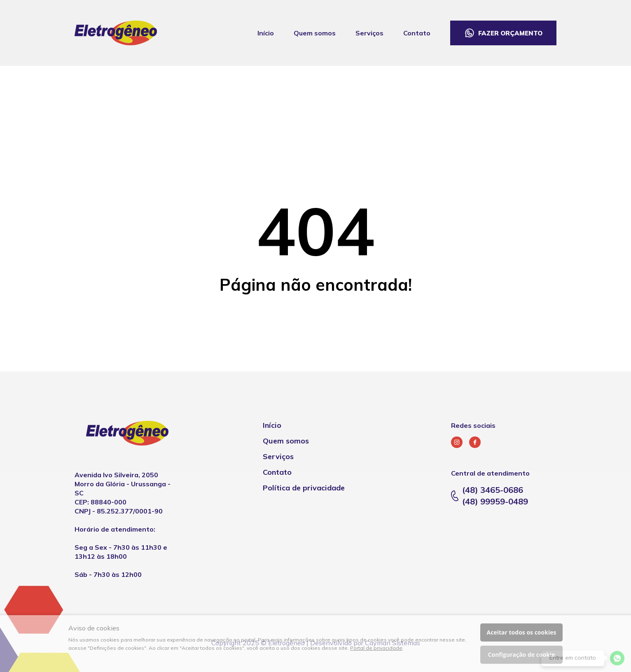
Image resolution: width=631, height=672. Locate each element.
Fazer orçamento (510, 33)
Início (266, 33)
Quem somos (315, 33)
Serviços (369, 33)
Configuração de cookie (522, 654)
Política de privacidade (304, 488)
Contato (417, 33)
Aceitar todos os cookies (522, 632)
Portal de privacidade (376, 648)
